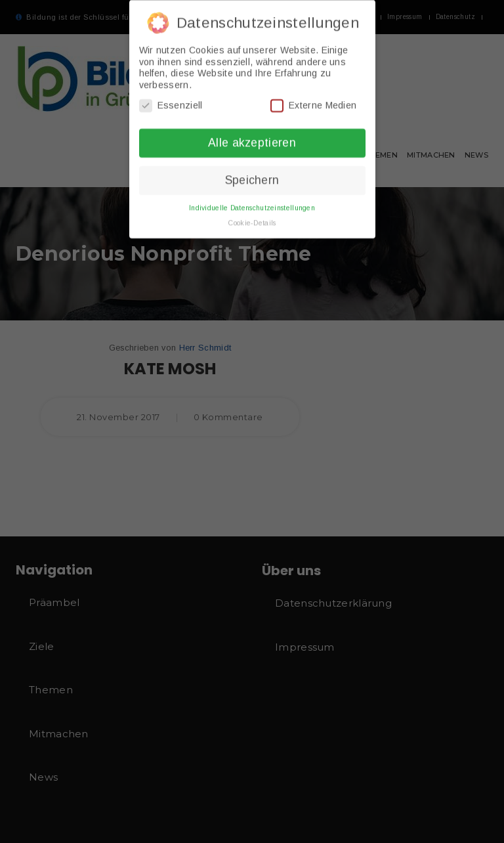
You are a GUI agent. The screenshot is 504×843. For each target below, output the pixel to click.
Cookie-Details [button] (252, 217)
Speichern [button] (252, 175)
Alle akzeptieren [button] (252, 138)
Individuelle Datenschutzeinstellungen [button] (252, 202)
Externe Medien (313, 101)
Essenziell (171, 101)
